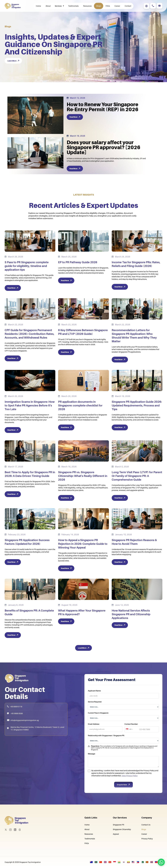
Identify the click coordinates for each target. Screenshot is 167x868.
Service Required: (95, 712)
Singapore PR (118, 825)
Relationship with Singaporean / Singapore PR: (106, 746)
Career (117, 6)
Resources (87, 6)
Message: (92, 764)
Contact (128, 6)
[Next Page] (83, 648)
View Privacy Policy (130, 786)
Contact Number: (131, 734)
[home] (14, 6)
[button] (59, 6)
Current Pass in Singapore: (98, 723)
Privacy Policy (147, 839)
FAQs (108, 6)
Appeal (116, 834)
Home (38, 6)
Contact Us (146, 825)
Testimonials (73, 6)
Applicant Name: (94, 701)
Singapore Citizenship (122, 829)
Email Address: (94, 734)
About (48, 6)
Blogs (99, 6)
